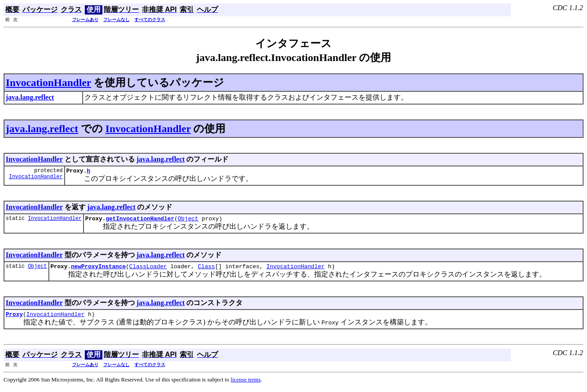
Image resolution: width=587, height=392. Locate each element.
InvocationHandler (48, 83)
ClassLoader (148, 270)
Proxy (14, 319)
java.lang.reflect (42, 129)
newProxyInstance (98, 270)
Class (206, 270)
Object (188, 221)
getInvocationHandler (140, 221)
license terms (246, 385)
